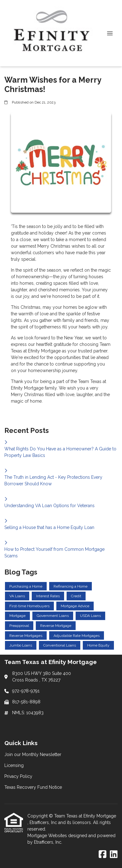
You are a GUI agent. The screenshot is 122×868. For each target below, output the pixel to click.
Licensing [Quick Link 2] (14, 765)
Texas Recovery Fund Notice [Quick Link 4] (33, 787)
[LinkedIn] (114, 855)
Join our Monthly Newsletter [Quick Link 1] (33, 754)
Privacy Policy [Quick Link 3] (18, 776)
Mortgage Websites (48, 836)
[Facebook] (103, 855)
